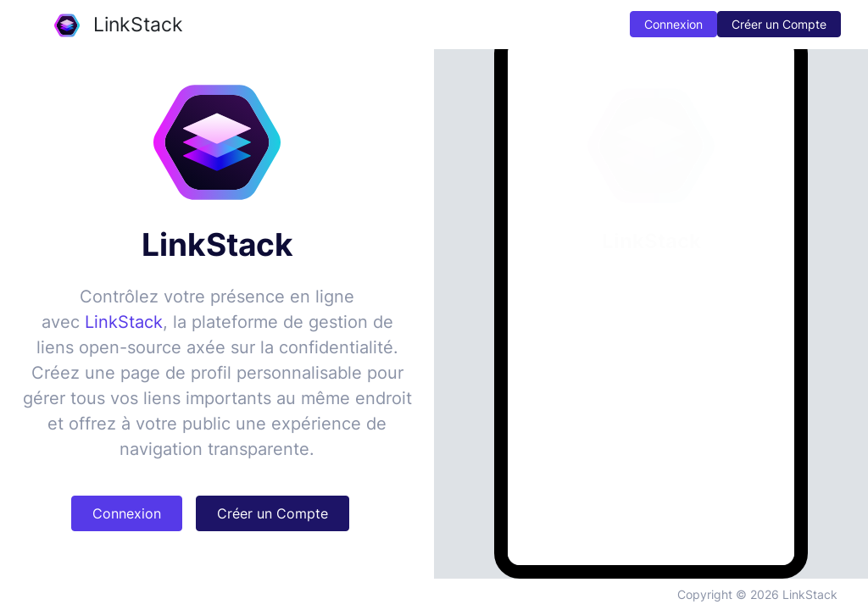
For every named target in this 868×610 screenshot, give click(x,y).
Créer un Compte (779, 24)
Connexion (673, 24)
